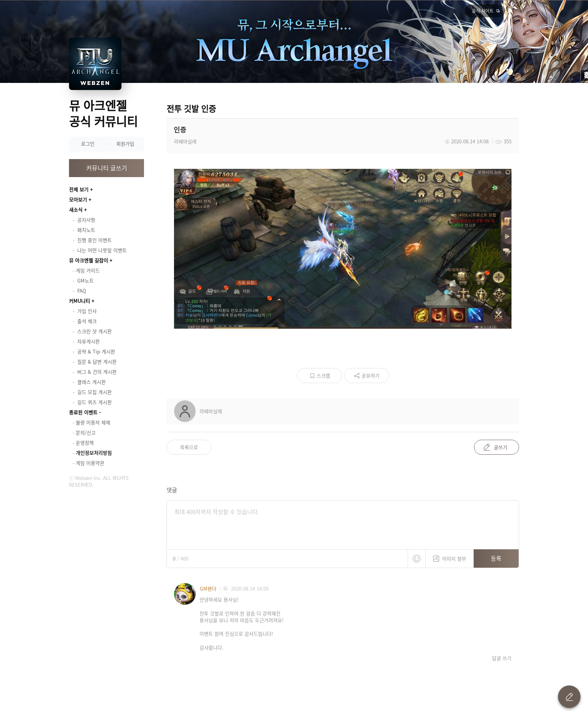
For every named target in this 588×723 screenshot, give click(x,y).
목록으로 (189, 447)
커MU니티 (79, 301)
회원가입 (125, 144)
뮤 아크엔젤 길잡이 (88, 260)
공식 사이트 (483, 11)
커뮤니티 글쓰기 (107, 168)
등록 (496, 558)
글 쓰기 (569, 697)
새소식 (76, 210)
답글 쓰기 (502, 658)
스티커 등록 (417, 559)
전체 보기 (79, 189)
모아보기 (78, 199)
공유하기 (370, 375)
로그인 (88, 144)
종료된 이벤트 (83, 412)
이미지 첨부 (450, 556)
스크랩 (323, 375)
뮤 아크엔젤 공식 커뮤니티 (103, 113)
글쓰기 (501, 447)
